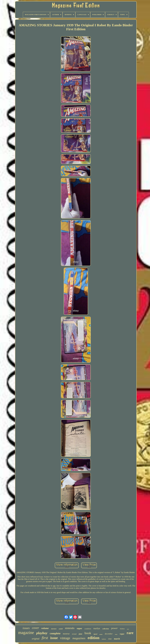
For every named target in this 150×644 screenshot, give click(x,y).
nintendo (70, 628)
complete (55, 633)
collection (106, 629)
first (45, 638)
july (128, 629)
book (88, 633)
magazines (79, 638)
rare (130, 633)
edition (94, 638)
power (114, 628)
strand (74, 634)
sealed (61, 629)
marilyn (97, 628)
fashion (104, 639)
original (36, 639)
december (109, 634)
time (110, 639)
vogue (122, 634)
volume (45, 628)
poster (101, 634)
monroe (66, 634)
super (79, 628)
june (80, 634)
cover (36, 628)
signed (95, 634)
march (117, 639)
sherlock (54, 629)
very (116, 634)
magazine (26, 633)
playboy (42, 633)
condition (88, 629)
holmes (122, 629)
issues (26, 628)
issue (54, 638)
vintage (65, 638)
